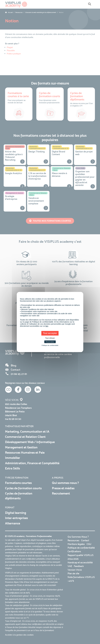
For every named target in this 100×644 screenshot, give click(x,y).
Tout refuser (50, 338)
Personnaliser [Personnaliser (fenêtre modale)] (50, 342)
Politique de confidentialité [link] (50, 345)
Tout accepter (50, 333)
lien (47, 326)
